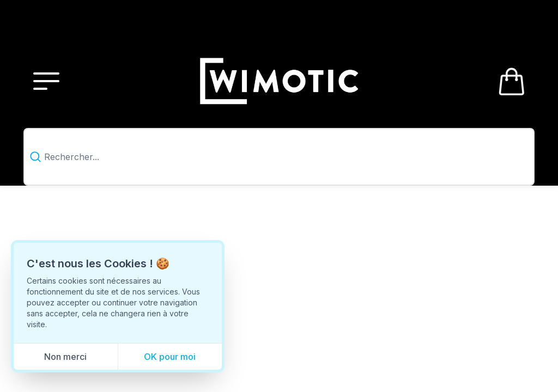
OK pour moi (170, 357)
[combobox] (279, 157)
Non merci (65, 357)
